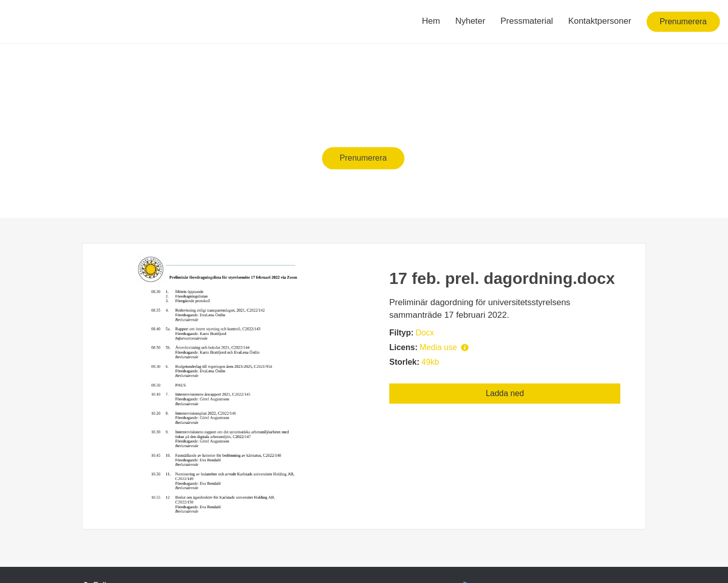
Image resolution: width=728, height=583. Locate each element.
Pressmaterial (527, 21)
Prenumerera (683, 21)
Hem (431, 21)
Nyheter (470, 21)
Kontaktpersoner (600, 21)
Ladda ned (505, 393)
